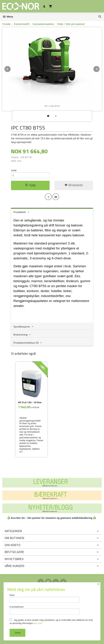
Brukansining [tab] (20, 334)
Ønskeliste (74, 185)
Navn (45, 598)
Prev (11, 68)
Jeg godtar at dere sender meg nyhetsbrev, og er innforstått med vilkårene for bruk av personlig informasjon (51, 622)
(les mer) (38, 623)
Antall (14, 170)
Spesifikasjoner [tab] (22, 327)
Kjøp (30, 185)
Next (100, 68)
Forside (6, 24)
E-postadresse (45, 610)
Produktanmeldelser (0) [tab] (26, 343)
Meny (8, 17)
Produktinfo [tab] (20, 212)
